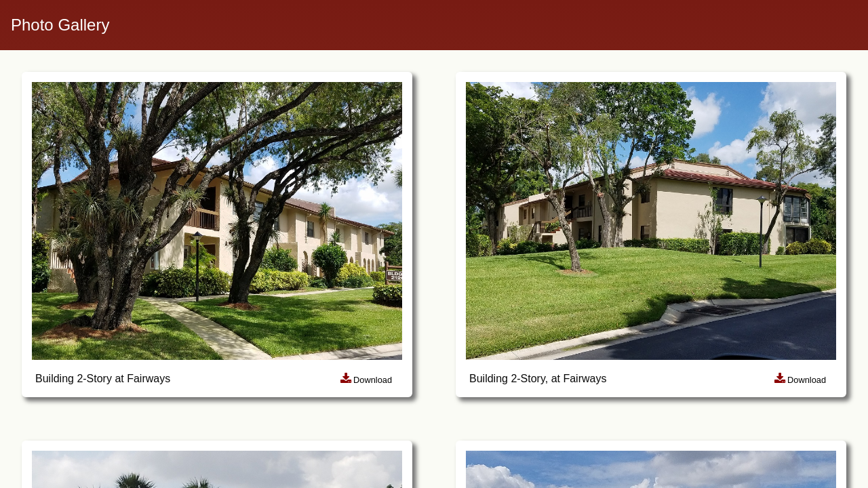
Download (366, 380)
